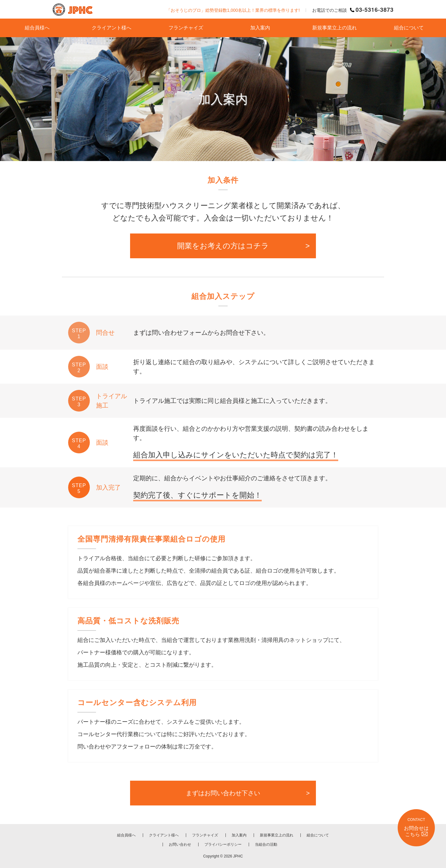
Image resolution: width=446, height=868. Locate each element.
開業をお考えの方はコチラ (223, 246)
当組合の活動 (266, 844)
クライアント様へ (111, 28)
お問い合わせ (180, 844)
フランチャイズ (186, 28)
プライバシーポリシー (223, 844)
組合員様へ (37, 28)
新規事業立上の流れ (334, 28)
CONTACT (416, 828)
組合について (409, 28)
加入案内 (260, 28)
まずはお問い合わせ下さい (223, 793)
